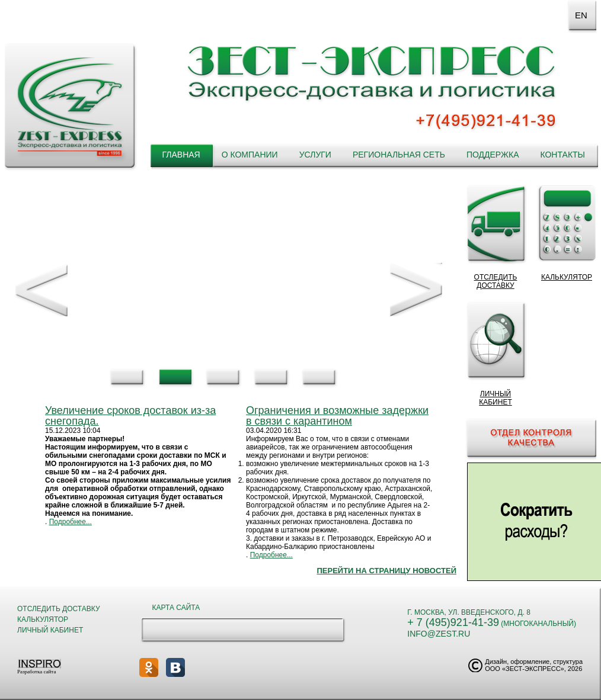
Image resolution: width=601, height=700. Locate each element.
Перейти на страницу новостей (386, 571)
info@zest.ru (439, 634)
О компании (250, 155)
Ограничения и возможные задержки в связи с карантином (337, 416)
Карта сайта (176, 608)
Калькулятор (43, 619)
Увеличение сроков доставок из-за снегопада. (130, 416)
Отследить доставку (59, 609)
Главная (181, 155)
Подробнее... (71, 522)
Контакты (562, 155)
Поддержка (493, 155)
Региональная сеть (399, 155)
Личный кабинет (50, 630)
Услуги (315, 155)
